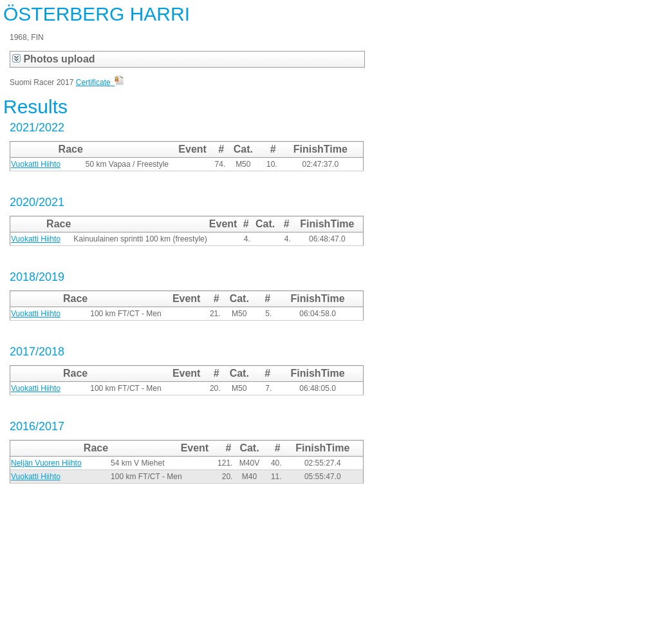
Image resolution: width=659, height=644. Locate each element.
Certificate (100, 82)
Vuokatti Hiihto (36, 164)
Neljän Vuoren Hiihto (46, 463)
